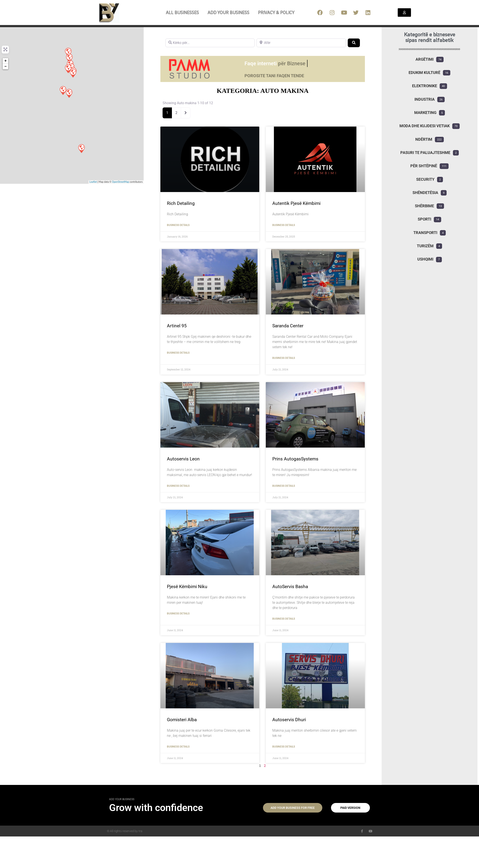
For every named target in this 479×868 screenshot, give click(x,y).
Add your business (228, 13)
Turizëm (425, 246)
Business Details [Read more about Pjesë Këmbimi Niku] (178, 614)
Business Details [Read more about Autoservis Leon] (178, 486)
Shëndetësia (425, 193)
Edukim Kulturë (424, 73)
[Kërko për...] (210, 43)
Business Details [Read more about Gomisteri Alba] (178, 747)
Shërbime (424, 206)
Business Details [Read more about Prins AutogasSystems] (284, 486)
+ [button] (6, 61)
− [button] (6, 67)
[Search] (354, 43)
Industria (425, 99)
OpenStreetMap (121, 182)
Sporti (424, 219)
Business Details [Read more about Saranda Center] (284, 358)
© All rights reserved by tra (125, 831)
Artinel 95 (177, 326)
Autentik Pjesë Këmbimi (296, 203)
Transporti (425, 233)
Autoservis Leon (183, 459)
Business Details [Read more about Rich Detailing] (178, 225)
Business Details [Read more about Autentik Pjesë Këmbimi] (284, 225)
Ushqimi (425, 259)
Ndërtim (424, 139)
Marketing (425, 113)
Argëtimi (425, 59)
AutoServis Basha (290, 587)
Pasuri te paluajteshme (425, 153)
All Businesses (182, 13)
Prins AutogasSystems (295, 459)
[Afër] (301, 43)
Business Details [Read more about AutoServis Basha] (284, 619)
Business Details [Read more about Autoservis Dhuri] (284, 747)
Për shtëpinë (424, 166)
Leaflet (93, 182)
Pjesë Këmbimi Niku (187, 587)
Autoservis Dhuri (289, 720)
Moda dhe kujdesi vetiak (425, 126)
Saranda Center (288, 326)
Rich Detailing (181, 203)
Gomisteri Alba (182, 720)
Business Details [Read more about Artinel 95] (178, 353)
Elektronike (425, 86)
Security (425, 179)
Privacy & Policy (276, 13)
